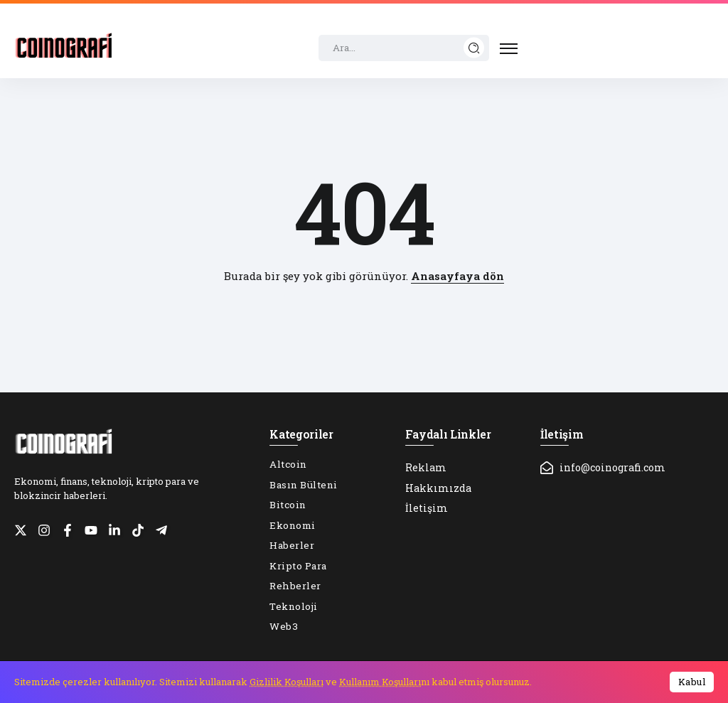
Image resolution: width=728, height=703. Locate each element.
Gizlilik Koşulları (287, 682)
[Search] (404, 48)
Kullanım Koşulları (380, 682)
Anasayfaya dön (457, 276)
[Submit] (474, 48)
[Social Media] (21, 530)
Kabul (692, 682)
